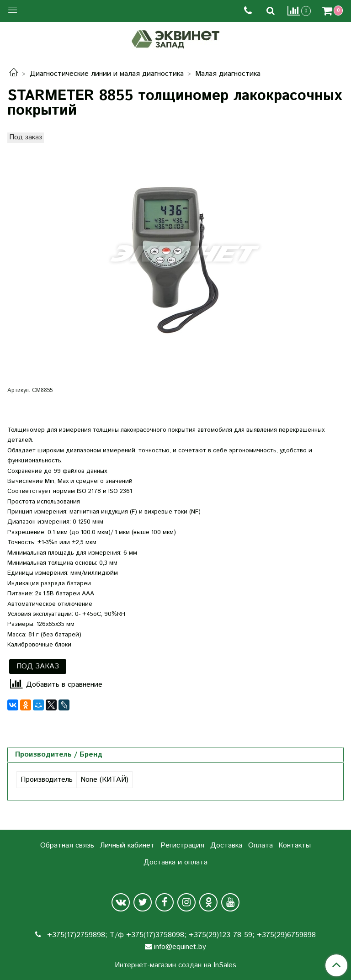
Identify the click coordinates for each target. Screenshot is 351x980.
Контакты (295, 845)
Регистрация (182, 845)
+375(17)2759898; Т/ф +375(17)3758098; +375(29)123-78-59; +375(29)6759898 (180, 935)
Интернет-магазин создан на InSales (175, 965)
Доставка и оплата (175, 862)
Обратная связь (67, 845)
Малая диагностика (228, 74)
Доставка (226, 845)
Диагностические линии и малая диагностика (107, 74)
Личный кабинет (127, 845)
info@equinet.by (180, 947)
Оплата (261, 845)
